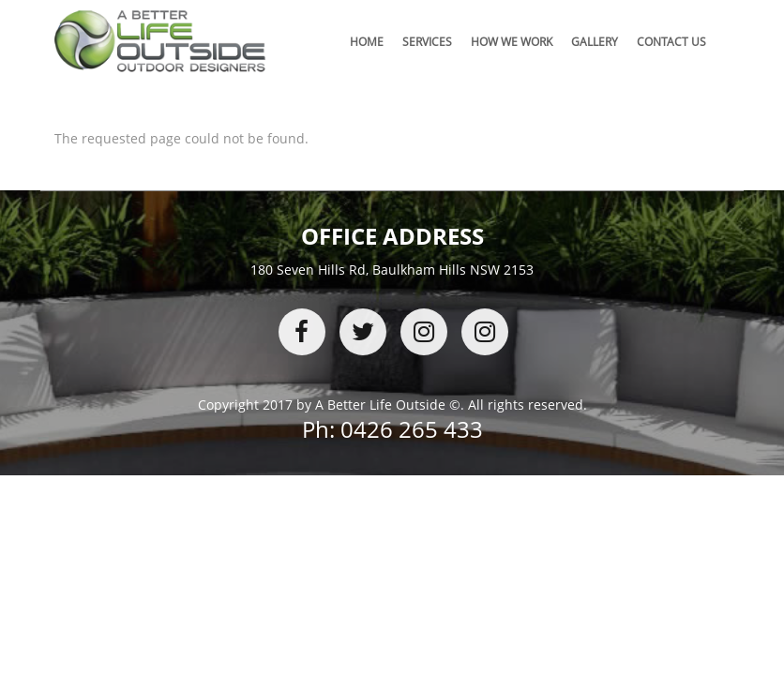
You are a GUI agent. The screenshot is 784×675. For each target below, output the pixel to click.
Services (427, 42)
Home (367, 42)
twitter (363, 332)
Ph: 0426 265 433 (392, 429)
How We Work (512, 42)
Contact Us (671, 42)
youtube (485, 332)
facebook (302, 332)
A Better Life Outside (380, 405)
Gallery (595, 42)
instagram (424, 332)
